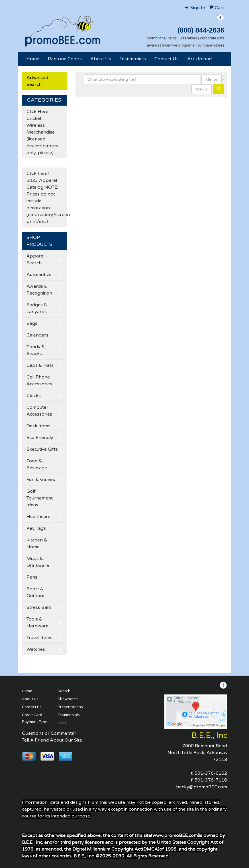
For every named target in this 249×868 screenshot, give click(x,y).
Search (64, 691)
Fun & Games (41, 480)
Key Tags (36, 528)
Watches (36, 649)
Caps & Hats (40, 365)
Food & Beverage (37, 464)
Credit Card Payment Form (35, 718)
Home (33, 59)
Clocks (34, 396)
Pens (32, 577)
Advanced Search (37, 81)
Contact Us (167, 59)
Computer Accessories (39, 411)
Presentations (70, 707)
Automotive (39, 275)
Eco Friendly (40, 438)
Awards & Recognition (39, 290)
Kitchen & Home (37, 543)
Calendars (37, 335)
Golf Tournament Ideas (40, 498)
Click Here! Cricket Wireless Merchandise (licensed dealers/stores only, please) (42, 132)
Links (62, 723)
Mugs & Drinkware (38, 562)
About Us (101, 59)
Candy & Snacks (36, 350)
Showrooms (68, 699)
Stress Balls (39, 607)
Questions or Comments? (49, 733)
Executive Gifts (42, 449)
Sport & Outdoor (36, 592)
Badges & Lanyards (37, 308)
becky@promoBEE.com (202, 787)
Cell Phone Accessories (39, 380)
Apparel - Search (37, 259)
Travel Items (39, 638)
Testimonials (133, 59)
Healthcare (38, 517)
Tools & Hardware (37, 623)
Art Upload (199, 59)
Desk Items (38, 426)
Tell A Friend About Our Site (52, 740)
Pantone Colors (65, 59)
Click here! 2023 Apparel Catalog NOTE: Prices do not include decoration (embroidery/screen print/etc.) (47, 198)
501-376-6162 (211, 773)
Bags (32, 323)
